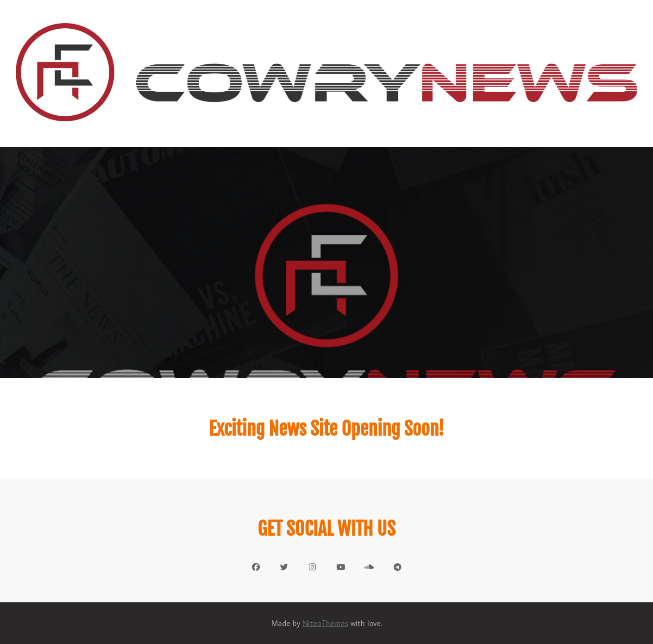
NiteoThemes (325, 623)
